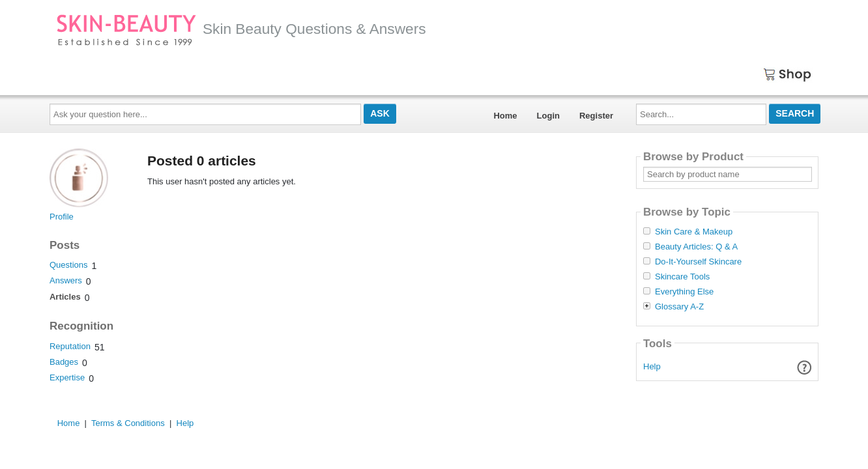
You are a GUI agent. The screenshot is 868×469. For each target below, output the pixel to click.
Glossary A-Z (679, 307)
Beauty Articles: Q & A (696, 247)
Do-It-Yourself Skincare (698, 262)
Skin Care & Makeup (694, 232)
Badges (64, 362)
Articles (65, 297)
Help (652, 366)
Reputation (70, 346)
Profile (62, 217)
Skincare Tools (682, 277)
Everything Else (684, 292)
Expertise (67, 377)
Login (548, 116)
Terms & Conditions (128, 423)
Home (505, 116)
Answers (66, 280)
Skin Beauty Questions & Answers (241, 29)
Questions (69, 265)
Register (596, 116)
